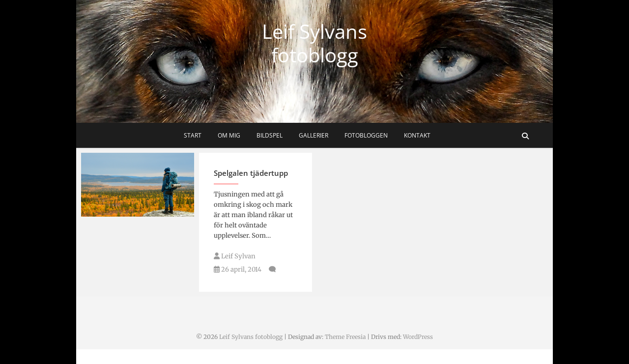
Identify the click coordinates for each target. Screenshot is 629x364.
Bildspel (270, 135)
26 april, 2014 (238, 269)
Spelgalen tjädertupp (251, 173)
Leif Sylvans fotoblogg (314, 43)
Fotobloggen (366, 135)
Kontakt (417, 135)
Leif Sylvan (235, 256)
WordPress (418, 337)
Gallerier (314, 135)
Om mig (229, 135)
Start (193, 135)
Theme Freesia (345, 337)
